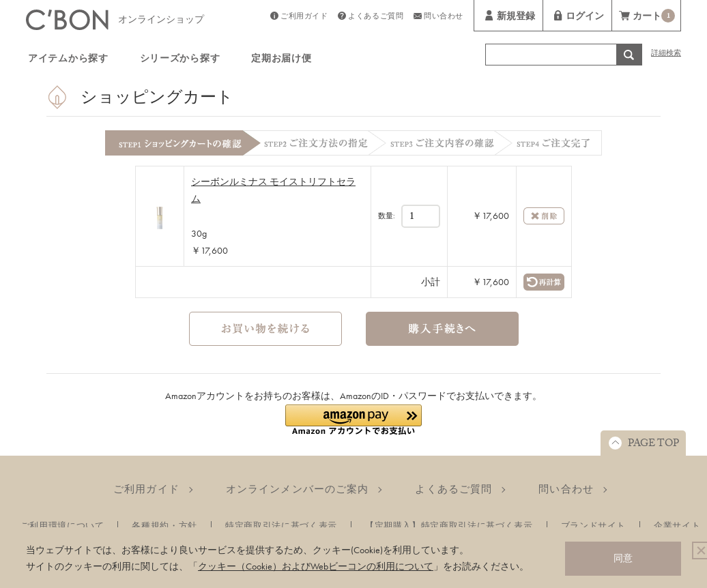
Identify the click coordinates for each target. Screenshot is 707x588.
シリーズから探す (180, 60)
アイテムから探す (68, 60)
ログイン (585, 18)
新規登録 (516, 18)
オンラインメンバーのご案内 (298, 489)
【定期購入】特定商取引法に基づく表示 (449, 526)
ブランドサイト (594, 526)
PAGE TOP (653, 445)
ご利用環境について (62, 526)
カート (654, 17)
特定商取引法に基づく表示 (281, 526)
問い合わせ (444, 17)
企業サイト (677, 526)
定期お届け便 (281, 60)
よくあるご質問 (376, 17)
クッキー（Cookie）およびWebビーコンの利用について (316, 566)
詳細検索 (666, 54)
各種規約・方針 (164, 526)
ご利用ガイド (304, 17)
